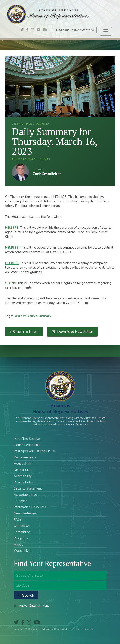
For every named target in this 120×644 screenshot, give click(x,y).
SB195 (11, 283)
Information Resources (30, 507)
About (18, 544)
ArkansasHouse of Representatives (60, 408)
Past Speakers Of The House (35, 451)
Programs (21, 538)
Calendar (20, 501)
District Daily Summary (32, 316)
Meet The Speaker (27, 439)
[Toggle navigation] (106, 31)
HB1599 (12, 248)
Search (26, 595)
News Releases (25, 513)
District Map (23, 470)
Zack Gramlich (21, 172)
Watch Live (22, 551)
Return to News (24, 332)
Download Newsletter (75, 332)
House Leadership (27, 445)
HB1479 (12, 228)
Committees (23, 532)
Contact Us (22, 526)
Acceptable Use (25, 495)
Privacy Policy (24, 482)
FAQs (18, 520)
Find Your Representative (75, 30)
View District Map (31, 606)
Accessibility (23, 476)
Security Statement (28, 488)
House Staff (22, 464)
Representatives (26, 457)
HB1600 (12, 263)
